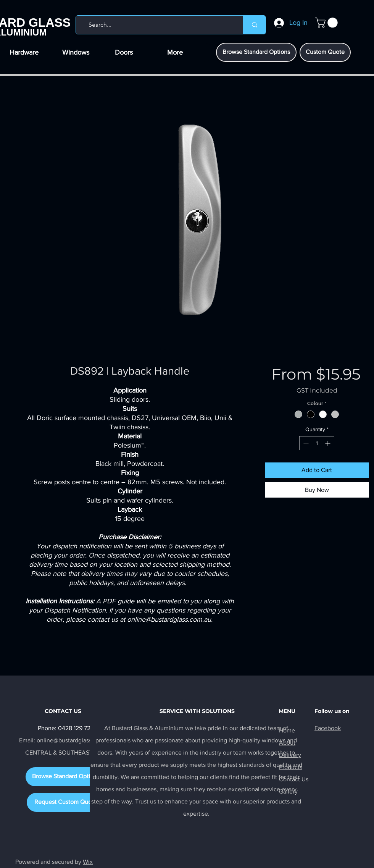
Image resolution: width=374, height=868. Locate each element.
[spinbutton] (317, 443)
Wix (88, 862)
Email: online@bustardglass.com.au (66, 740)
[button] (328, 23)
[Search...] (158, 25)
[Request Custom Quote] (66, 802)
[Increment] (328, 443)
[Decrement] (305, 443)
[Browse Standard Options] (256, 52)
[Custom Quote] (325, 52)
